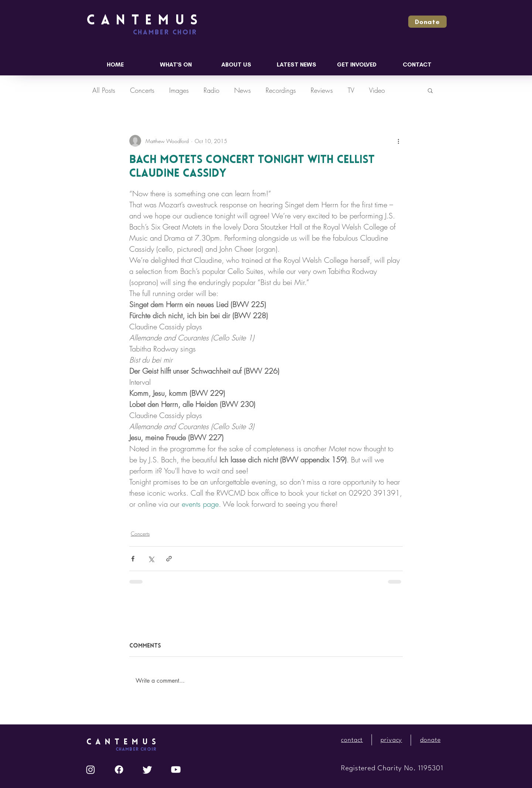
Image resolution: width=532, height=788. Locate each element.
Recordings (281, 90)
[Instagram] (91, 770)
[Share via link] (169, 559)
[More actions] (398, 141)
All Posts (104, 90)
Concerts (142, 90)
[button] (427, 22)
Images (179, 90)
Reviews (322, 90)
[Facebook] (119, 770)
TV (351, 90)
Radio (212, 90)
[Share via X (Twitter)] (151, 559)
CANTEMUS (145, 21)
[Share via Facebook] (133, 559)
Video (377, 90)
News (243, 90)
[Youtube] (176, 770)
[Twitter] (147, 770)
